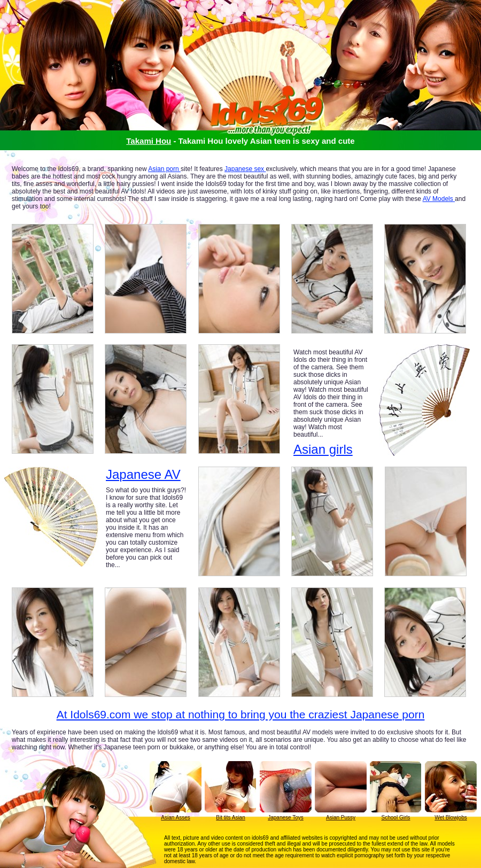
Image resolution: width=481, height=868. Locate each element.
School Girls (396, 817)
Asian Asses (175, 817)
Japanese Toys (286, 817)
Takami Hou (149, 141)
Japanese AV (143, 475)
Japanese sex (245, 169)
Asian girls (323, 449)
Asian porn (164, 169)
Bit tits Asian (230, 817)
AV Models (439, 199)
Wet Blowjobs (451, 817)
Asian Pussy (341, 817)
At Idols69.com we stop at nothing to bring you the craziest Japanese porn (241, 714)
